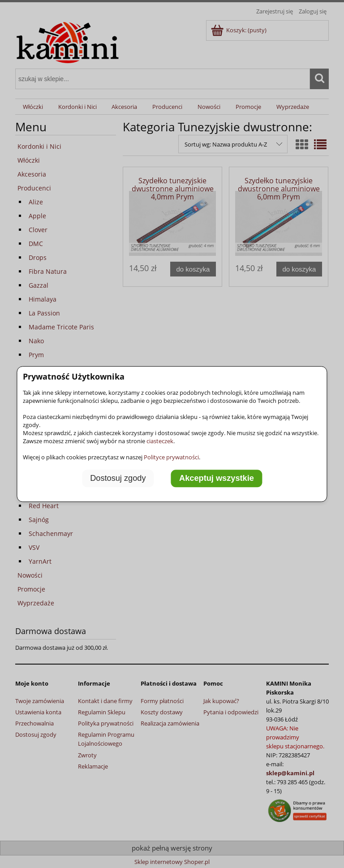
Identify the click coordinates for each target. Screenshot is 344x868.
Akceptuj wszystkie (217, 478)
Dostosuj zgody (118, 478)
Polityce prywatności (171, 457)
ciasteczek (160, 441)
